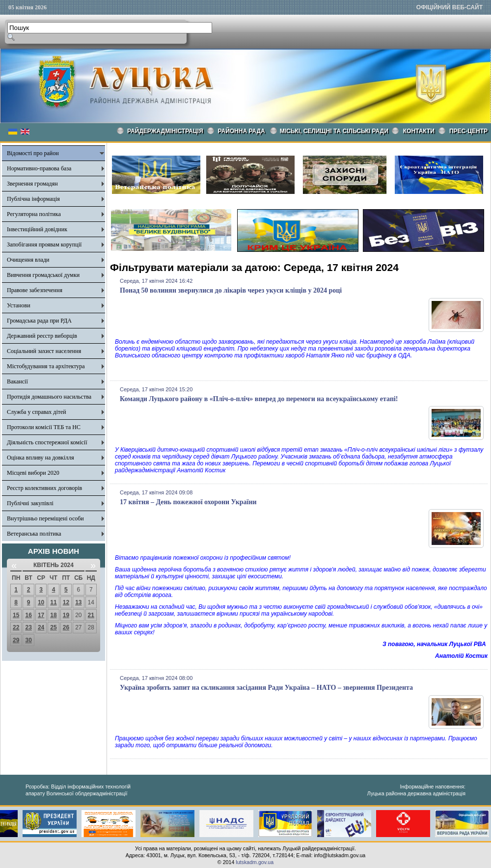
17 (41, 615)
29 (16, 640)
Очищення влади (28, 260)
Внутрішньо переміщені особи (45, 518)
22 (16, 627)
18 (53, 615)
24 (41, 627)
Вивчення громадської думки (43, 275)
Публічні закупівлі (30, 503)
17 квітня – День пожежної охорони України (188, 502)
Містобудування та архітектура (46, 366)
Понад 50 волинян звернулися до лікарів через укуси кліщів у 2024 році (231, 290)
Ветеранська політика (34, 534)
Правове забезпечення (35, 290)
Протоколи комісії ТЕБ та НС (44, 427)
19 (66, 615)
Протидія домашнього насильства (49, 397)
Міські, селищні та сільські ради (334, 131)
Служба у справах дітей (37, 412)
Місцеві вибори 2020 (33, 473)
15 (16, 615)
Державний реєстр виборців (42, 336)
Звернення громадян (32, 184)
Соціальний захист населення (44, 351)
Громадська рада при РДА (39, 321)
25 (53, 627)
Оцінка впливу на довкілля (41, 458)
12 (66, 602)
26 (66, 627)
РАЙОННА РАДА (242, 131)
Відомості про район (33, 153)
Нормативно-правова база (39, 168)
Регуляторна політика (34, 214)
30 (28, 640)
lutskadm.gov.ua (255, 862)
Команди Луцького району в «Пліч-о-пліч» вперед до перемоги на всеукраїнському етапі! (259, 399)
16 (28, 615)
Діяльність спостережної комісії (47, 442)
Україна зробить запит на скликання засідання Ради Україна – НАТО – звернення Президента (266, 688)
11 (53, 602)
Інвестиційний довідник (37, 229)
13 (78, 602)
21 (91, 615)
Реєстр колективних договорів (44, 488)
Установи (19, 305)
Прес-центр (468, 131)
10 (41, 602)
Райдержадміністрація (165, 131)
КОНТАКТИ (419, 131)
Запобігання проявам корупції (44, 244)
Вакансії (17, 381)
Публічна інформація (33, 199)
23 (28, 627)
